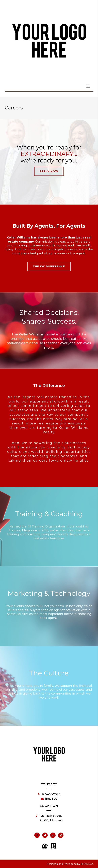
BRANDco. (87, 864)
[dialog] (88, 86)
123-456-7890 (49, 794)
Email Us (49, 799)
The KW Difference (49, 266)
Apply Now (49, 171)
